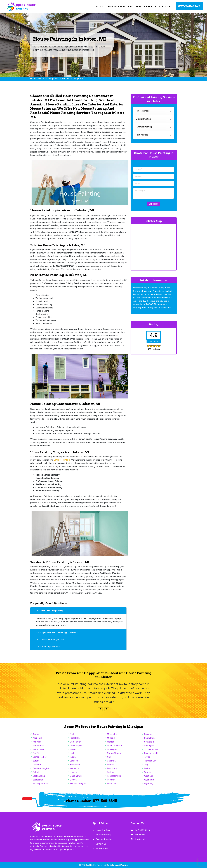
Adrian (36, 734)
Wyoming (149, 784)
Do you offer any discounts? (48, 646)
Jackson (74, 761)
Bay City (37, 753)
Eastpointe (38, 780)
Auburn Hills (38, 746)
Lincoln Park (76, 776)
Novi (109, 757)
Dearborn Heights (41, 768)
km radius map (154, 247)
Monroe (111, 742)
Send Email (140, 835)
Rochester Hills (114, 776)
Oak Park (111, 761)
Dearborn (37, 765)
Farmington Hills (40, 784)
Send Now (154, 204)
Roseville (111, 780)
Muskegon (112, 749)
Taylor (147, 757)
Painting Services (120, 6)
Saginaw (148, 734)
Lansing (74, 772)
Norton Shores (114, 753)
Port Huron (112, 768)
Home (100, 6)
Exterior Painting (103, 835)
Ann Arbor (37, 742)
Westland (149, 776)
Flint (72, 734)
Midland (111, 738)
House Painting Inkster (74, 79)
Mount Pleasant (114, 746)
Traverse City (150, 761)
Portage (111, 772)
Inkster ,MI (140, 839)
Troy (146, 765)
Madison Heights (78, 784)
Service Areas (102, 848)
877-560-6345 (189, 6)
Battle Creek (38, 749)
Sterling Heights (152, 753)
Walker (147, 768)
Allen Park (37, 738)
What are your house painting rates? (52, 611)
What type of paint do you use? (49, 640)
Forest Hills (75, 738)
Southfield (149, 742)
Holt (72, 753)
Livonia (73, 780)
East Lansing (39, 776)
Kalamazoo (75, 765)
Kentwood (75, 768)
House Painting (103, 830)
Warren (148, 772)
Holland (74, 749)
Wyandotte (149, 780)
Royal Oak (112, 784)
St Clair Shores (151, 749)
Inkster (73, 757)
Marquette (112, 734)
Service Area (144, 6)
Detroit (36, 772)
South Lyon (149, 738)
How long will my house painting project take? (57, 633)
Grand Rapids (76, 746)
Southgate (149, 746)
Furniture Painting (104, 839)
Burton (36, 761)
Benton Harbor (40, 757)
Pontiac (111, 765)
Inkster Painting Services (50, 79)
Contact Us (163, 6)
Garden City (75, 742)
